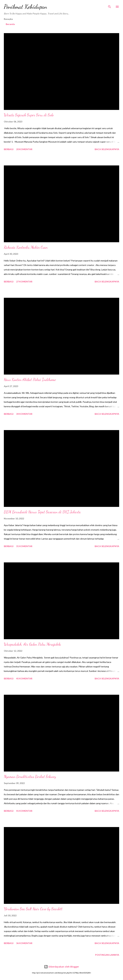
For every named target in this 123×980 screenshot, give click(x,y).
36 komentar (24, 943)
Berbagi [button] (9, 149)
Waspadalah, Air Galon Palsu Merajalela (32, 644)
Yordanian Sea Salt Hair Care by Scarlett (33, 909)
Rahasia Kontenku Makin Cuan (26, 247)
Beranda (10, 24)
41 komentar (24, 811)
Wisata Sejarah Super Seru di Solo (29, 115)
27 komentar (24, 282)
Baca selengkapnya (107, 149)
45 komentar (24, 678)
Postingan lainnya (107, 955)
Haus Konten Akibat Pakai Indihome (30, 380)
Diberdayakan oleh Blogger (61, 967)
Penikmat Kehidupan (25, 7)
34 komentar (24, 414)
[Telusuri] (110, 6)
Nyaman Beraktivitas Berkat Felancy (30, 777)
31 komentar (24, 546)
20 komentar (24, 149)
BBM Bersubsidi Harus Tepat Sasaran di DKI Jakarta (42, 512)
